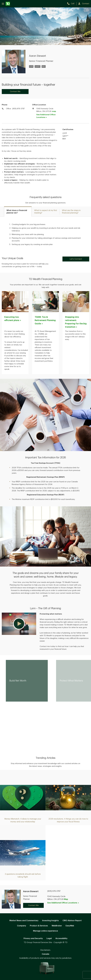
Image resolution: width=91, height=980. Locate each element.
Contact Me (15, 92)
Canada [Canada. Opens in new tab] (45, 954)
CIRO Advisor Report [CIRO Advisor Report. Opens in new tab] (72, 921)
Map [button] (66, 899)
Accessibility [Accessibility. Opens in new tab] (61, 938)
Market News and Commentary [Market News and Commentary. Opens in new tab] (24, 921)
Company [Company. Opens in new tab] (22, 926)
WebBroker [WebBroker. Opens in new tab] (57, 926)
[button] (19, 624)
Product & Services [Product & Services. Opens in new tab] (39, 926)
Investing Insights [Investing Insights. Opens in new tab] (50, 921)
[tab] (18, 212)
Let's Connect (76, 259)
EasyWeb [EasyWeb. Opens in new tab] (70, 926)
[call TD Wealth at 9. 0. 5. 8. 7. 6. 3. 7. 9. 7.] (72, 4)
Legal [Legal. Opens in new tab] (49, 938)
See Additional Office (46, 116)
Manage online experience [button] (45, 931)
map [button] (54, 111)
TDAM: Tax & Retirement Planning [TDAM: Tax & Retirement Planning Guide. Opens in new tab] (45, 320)
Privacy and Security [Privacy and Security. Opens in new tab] (33, 938)
